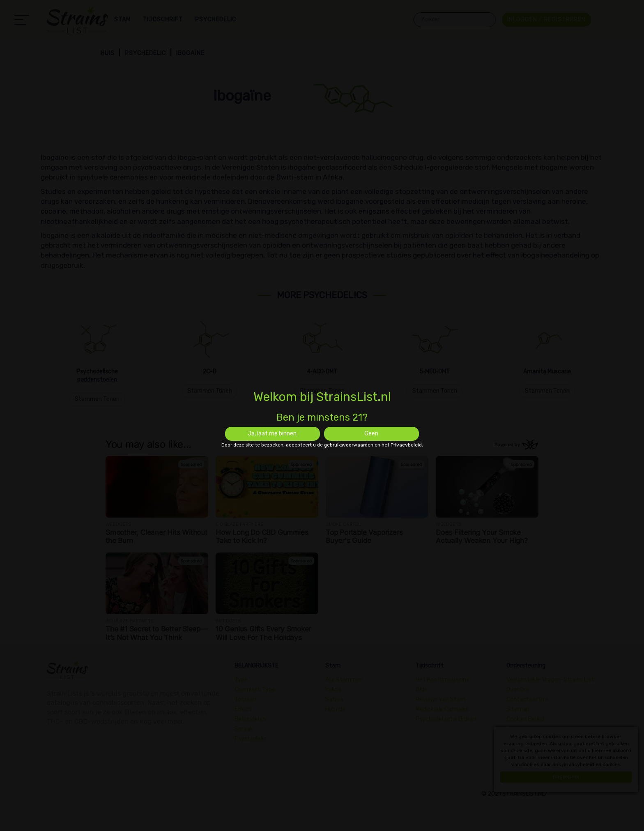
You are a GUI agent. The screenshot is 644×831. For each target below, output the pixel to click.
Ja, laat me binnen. (273, 434)
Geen (371, 434)
